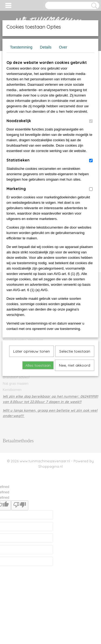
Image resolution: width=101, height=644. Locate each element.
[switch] (91, 121)
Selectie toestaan (75, 351)
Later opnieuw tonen (32, 351)
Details (46, 47)
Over (63, 47)
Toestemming (21, 47)
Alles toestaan (38, 365)
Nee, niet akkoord (75, 365)
